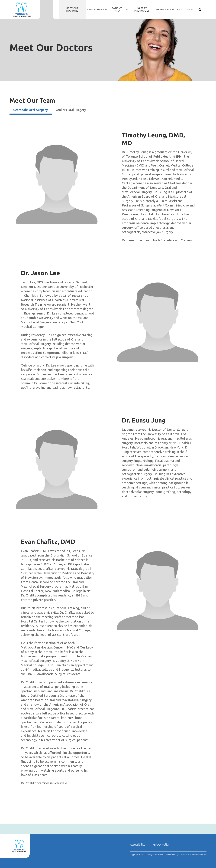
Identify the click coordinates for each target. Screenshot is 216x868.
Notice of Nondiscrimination (194, 855)
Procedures (95, 10)
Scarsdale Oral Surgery (31, 110)
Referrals (164, 10)
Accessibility (137, 845)
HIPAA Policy (161, 845)
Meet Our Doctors (72, 10)
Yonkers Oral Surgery (71, 110)
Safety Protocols (142, 10)
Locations (183, 10)
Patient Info (117, 10)
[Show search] (200, 10)
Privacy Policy (172, 855)
